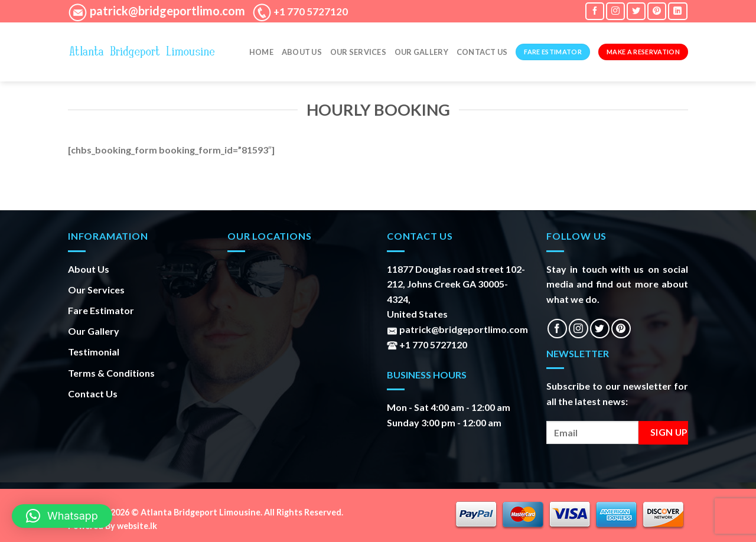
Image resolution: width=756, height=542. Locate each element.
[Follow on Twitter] (636, 11)
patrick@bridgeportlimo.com (166, 11)
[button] (62, 516)
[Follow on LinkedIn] (677, 11)
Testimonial (94, 352)
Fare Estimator (101, 310)
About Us (302, 52)
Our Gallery (94, 331)
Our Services (358, 52)
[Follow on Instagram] (615, 11)
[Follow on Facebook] (595, 11)
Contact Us (482, 52)
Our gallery (421, 52)
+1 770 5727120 (310, 12)
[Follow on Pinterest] (657, 11)
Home (261, 52)
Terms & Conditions (111, 373)
